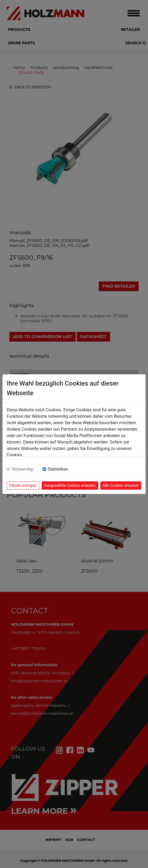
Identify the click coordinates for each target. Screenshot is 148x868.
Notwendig (22, 469)
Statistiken (58, 469)
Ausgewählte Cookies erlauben (70, 485)
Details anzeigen (23, 485)
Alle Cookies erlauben (121, 485)
